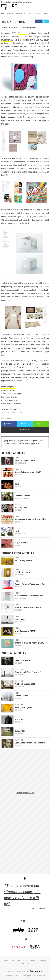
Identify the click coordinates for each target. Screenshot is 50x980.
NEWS (3, 13)
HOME (6, 960)
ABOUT (13, 960)
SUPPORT (34, 960)
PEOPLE (10, 13)
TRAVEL (46, 13)
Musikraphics (7, 40)
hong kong (9, 418)
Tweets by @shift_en (25, 793)
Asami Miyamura (30, 27)
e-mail (33, 444)
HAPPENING (20, 13)
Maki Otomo (17, 413)
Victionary (22, 33)
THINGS (31, 13)
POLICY (43, 960)
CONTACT (25, 963)
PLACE (38, 13)
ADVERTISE (23, 960)
